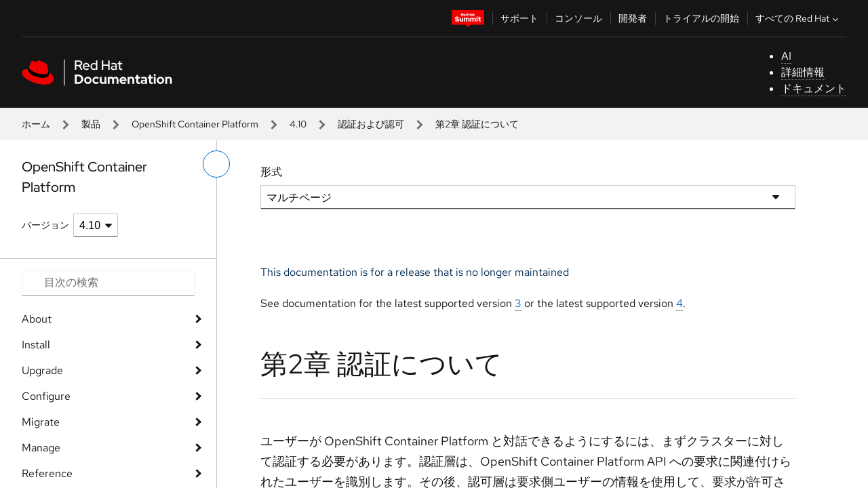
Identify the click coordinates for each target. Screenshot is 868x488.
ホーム (36, 124)
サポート (519, 18)
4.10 (298, 124)
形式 (271, 172)
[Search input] (108, 283)
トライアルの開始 (701, 18)
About (37, 319)
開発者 (633, 18)
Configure (46, 396)
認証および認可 (371, 124)
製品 (91, 124)
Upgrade (42, 370)
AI (786, 56)
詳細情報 (803, 72)
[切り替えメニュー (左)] (216, 164)
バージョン (45, 225)
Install (36, 345)
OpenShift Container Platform (195, 124)
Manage (41, 448)
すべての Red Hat (798, 18)
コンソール (578, 18)
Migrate (41, 422)
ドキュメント (814, 88)
